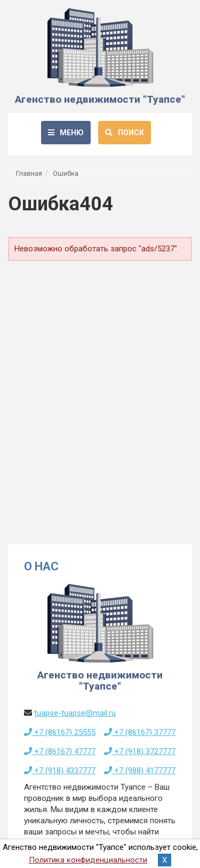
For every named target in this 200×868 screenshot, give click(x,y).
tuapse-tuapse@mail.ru (75, 713)
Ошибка (66, 173)
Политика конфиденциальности (88, 860)
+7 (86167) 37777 (140, 732)
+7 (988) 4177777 (140, 771)
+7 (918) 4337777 (60, 771)
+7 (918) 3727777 (140, 751)
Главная (29, 173)
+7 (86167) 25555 (60, 732)
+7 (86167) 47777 (60, 751)
